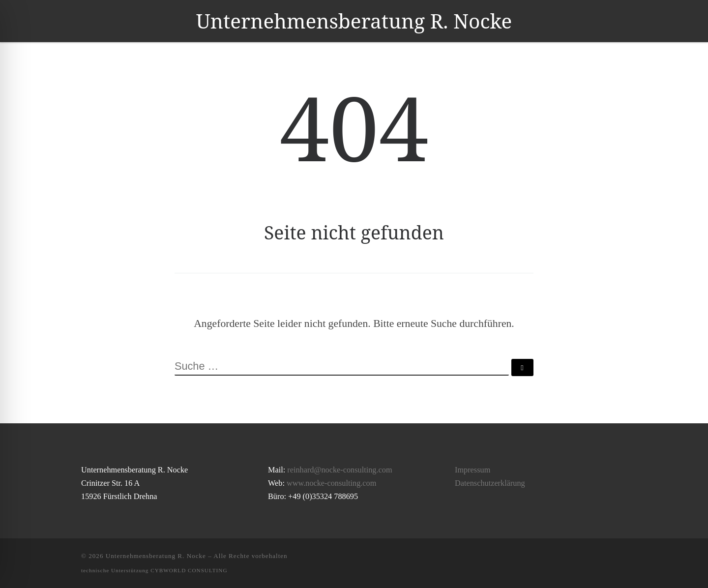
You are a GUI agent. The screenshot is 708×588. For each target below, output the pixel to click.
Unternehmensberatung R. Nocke (156, 556)
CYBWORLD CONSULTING (189, 570)
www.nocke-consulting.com (331, 483)
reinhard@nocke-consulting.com (339, 470)
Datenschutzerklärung (490, 483)
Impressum (472, 470)
